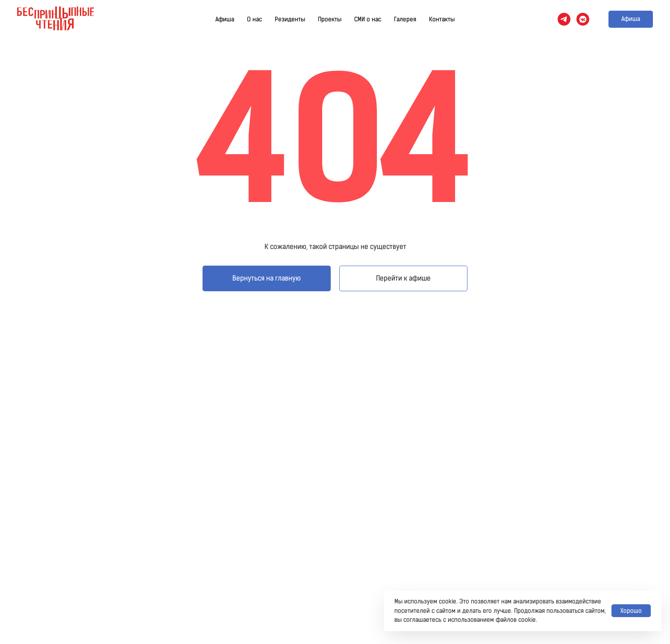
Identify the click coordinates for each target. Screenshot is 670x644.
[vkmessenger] (583, 19)
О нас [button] (254, 19)
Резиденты (290, 19)
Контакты (442, 19)
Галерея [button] (405, 19)
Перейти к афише (403, 278)
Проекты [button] (330, 19)
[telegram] (564, 19)
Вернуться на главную (267, 278)
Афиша (225, 19)
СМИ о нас (368, 19)
